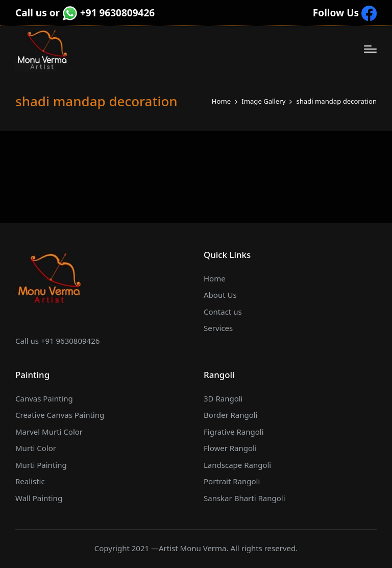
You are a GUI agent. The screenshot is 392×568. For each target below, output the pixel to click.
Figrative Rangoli (234, 432)
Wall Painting (39, 498)
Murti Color (36, 448)
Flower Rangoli (230, 448)
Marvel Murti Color (49, 432)
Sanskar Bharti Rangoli (244, 498)
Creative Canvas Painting (60, 415)
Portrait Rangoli (232, 481)
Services (218, 328)
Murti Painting (41, 465)
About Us (220, 295)
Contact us (223, 312)
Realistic (30, 481)
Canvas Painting (44, 398)
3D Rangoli (223, 398)
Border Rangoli (231, 415)
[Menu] (370, 49)
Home (215, 278)
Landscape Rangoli (237, 465)
